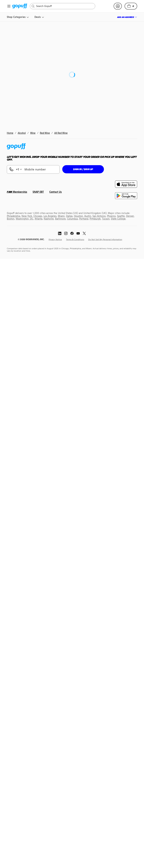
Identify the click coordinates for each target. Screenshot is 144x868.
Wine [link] (33, 133)
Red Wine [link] (45, 133)
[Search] (64, 6)
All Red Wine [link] (61, 133)
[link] (20, 6)
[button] (131, 6)
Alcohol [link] (22, 133)
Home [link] (10, 133)
